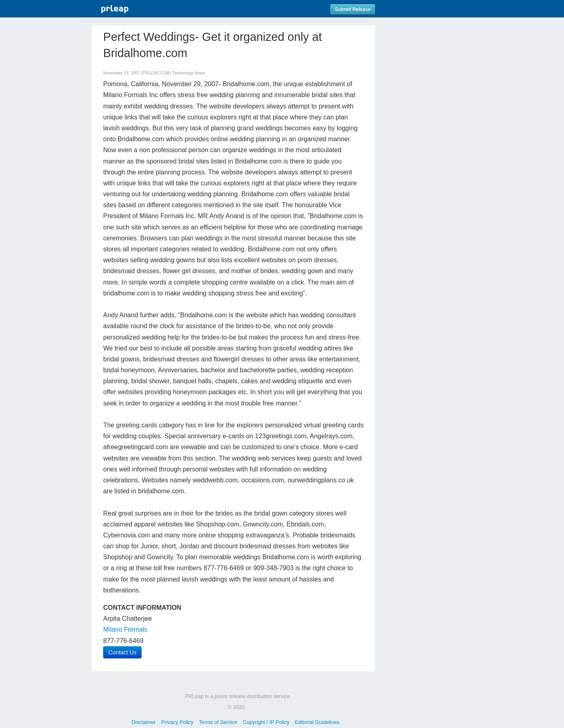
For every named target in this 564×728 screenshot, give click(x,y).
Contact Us (122, 652)
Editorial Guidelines (317, 722)
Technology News (189, 73)
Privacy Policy (177, 722)
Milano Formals (125, 629)
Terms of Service (218, 722)
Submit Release (353, 9)
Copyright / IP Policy (266, 722)
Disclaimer (144, 722)
